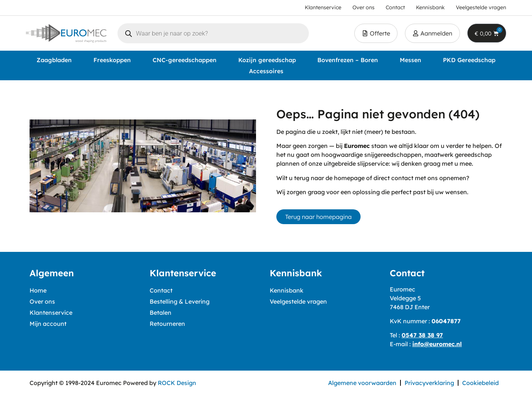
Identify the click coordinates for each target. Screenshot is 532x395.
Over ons (42, 301)
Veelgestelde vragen (298, 301)
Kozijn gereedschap (267, 60)
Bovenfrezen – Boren (348, 60)
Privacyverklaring (429, 383)
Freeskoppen (112, 60)
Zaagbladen (54, 60)
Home (38, 290)
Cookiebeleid (480, 383)
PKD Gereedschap (469, 60)
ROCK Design (177, 383)
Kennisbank (287, 290)
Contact (161, 290)
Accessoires (266, 71)
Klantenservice (51, 313)
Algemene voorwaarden (362, 383)
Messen (410, 60)
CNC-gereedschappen (185, 60)
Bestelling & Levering (180, 301)
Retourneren (167, 324)
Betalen (161, 313)
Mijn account (48, 324)
